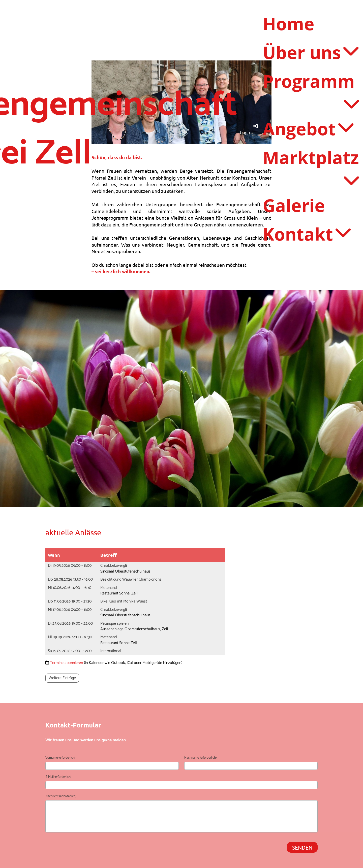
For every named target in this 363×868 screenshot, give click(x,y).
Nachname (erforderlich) (200, 758)
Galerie (294, 204)
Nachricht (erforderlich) (61, 796)
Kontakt (307, 233)
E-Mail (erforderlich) (58, 777)
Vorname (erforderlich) (60, 758)
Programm (311, 90)
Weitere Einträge (62, 678)
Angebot (308, 128)
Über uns (310, 52)
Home (289, 23)
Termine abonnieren (66, 663)
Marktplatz (311, 166)
